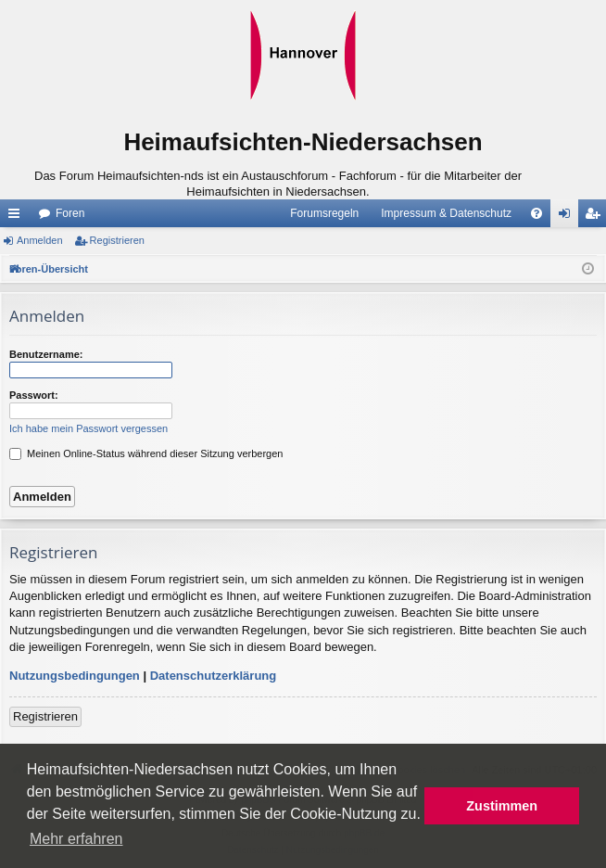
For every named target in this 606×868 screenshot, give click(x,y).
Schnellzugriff (18, 217)
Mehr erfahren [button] (76, 839)
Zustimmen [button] (502, 806)
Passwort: (34, 395)
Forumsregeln (324, 213)
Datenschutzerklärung (214, 676)
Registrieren (117, 240)
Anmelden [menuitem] (568, 217)
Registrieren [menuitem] (596, 217)
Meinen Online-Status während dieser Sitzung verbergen (146, 453)
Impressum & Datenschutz (446, 213)
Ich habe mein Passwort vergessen (88, 428)
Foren (70, 213)
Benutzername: (46, 354)
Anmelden (40, 240)
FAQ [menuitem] (543, 217)
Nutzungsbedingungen (75, 676)
